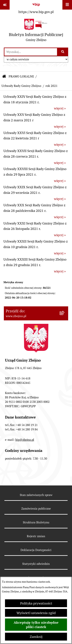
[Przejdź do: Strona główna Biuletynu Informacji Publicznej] (4, 76)
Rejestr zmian (36, 536)
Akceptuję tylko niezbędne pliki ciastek (36, 625)
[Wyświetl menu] (67, 5)
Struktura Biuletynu (36, 522)
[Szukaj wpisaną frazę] (63, 52)
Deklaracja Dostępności (36, 550)
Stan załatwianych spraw (36, 495)
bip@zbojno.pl (25, 440)
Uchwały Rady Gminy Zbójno (21, 86)
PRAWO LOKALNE (21, 76)
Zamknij (36, 637)
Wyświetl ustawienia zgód (36, 613)
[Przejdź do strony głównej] (36, 31)
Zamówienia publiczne (36, 509)
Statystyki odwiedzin (36, 564)
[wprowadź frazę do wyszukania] (31, 52)
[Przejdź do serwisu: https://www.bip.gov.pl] (36, 7)
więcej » (60, 108)
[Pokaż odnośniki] (5, 5)
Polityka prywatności (36, 603)
